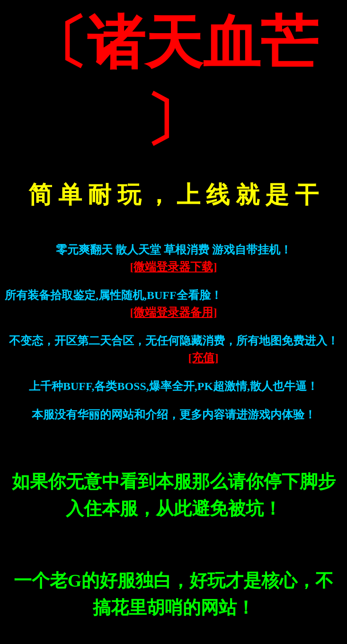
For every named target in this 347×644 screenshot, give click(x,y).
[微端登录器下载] (174, 267)
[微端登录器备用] (174, 312)
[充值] (204, 358)
